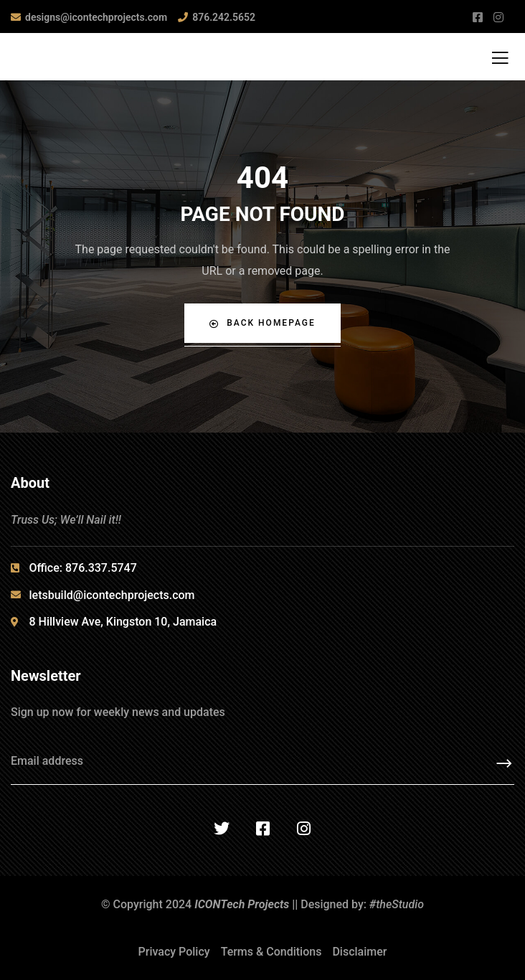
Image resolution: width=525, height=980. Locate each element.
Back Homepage (262, 323)
